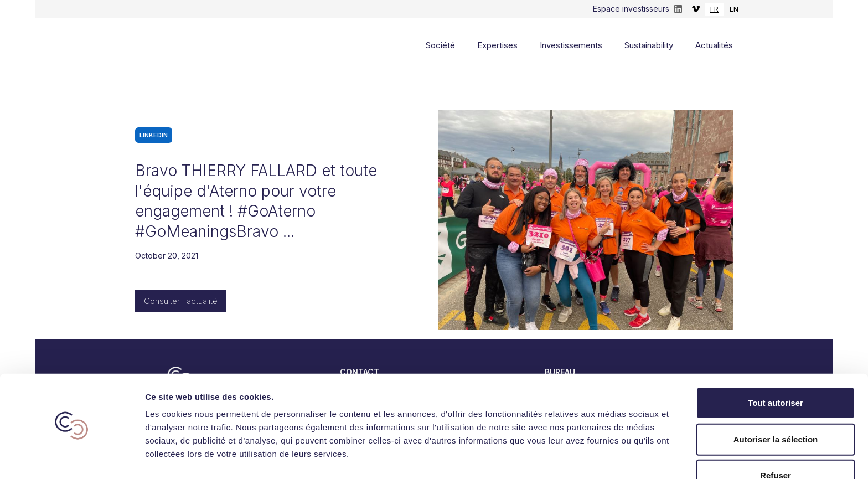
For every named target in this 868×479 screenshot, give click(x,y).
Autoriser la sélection (776, 407)
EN (734, 9)
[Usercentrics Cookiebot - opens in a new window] (72, 457)
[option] (734, 9)
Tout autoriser (776, 370)
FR (714, 9)
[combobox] (714, 9)
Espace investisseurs (631, 9)
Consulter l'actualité (181, 301)
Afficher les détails (610, 457)
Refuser (776, 443)
